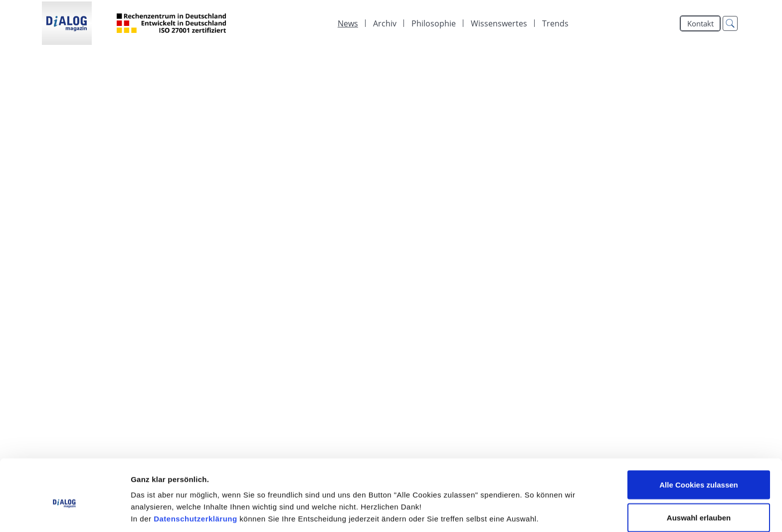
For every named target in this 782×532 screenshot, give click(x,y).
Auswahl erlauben (699, 473)
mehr (708, 102)
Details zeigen (530, 506)
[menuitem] (348, 23)
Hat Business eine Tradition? (134, 144)
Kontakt (700, 23)
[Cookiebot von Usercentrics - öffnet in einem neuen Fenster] (65, 513)
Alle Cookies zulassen (699, 440)
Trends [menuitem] (555, 23)
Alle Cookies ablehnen (699, 505)
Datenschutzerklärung (195, 474)
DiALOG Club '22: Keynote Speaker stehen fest (186, 315)
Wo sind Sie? (88, 251)
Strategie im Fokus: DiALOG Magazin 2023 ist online (201, 79)
